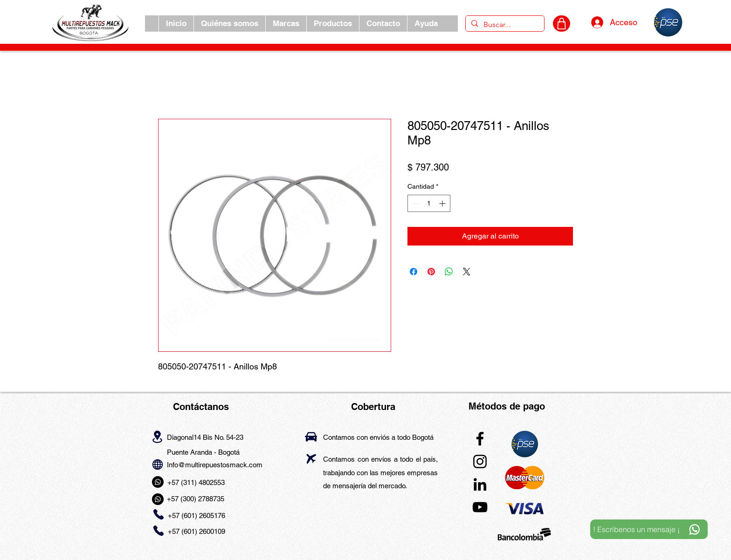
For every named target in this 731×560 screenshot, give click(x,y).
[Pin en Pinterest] (431, 272)
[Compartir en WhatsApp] (449, 272)
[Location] (157, 437)
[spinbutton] (429, 203)
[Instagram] (480, 461)
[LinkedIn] (480, 484)
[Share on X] (467, 272)
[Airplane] (311, 459)
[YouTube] (480, 507)
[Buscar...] (504, 25)
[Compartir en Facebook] (414, 272)
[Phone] (158, 515)
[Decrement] (415, 203)
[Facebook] (480, 439)
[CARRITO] (562, 24)
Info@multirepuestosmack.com (215, 465)
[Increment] (443, 203)
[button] (286, 24)
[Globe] (157, 464)
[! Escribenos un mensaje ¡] (649, 529)
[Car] (311, 437)
